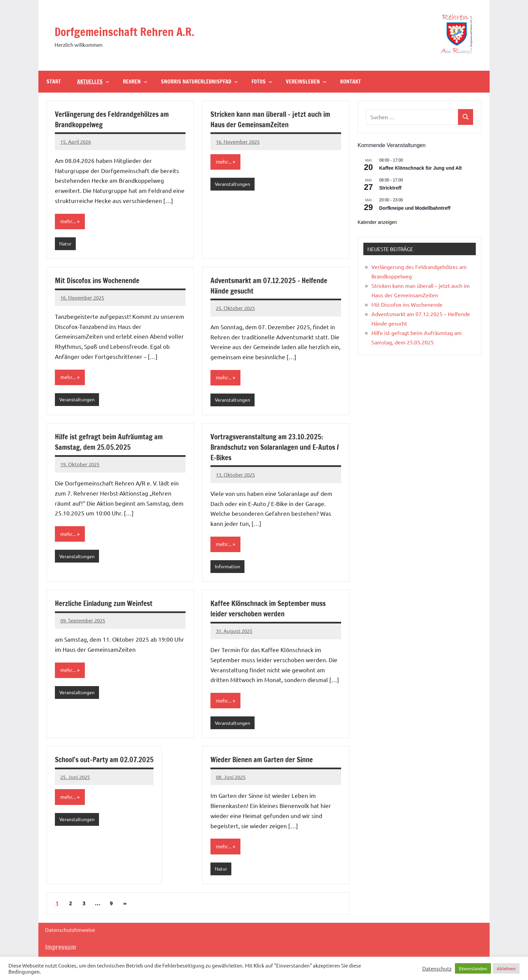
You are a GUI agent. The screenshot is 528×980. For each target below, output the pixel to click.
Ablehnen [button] (506, 968)
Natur (66, 244)
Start (54, 81)
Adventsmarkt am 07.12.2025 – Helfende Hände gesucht (271, 286)
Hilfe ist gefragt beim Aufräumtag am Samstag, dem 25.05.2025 (111, 443)
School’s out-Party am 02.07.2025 (107, 762)
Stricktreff (390, 188)
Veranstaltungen (234, 184)
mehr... (69, 222)
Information (229, 568)
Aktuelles (93, 81)
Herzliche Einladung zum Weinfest (107, 605)
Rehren (135, 81)
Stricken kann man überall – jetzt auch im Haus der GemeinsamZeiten (274, 119)
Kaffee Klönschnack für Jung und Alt (420, 168)
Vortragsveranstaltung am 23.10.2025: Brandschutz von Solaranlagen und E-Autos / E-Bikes (270, 448)
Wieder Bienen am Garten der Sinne (264, 762)
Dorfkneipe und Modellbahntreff (415, 208)
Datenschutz (437, 969)
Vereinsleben (306, 81)
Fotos (262, 81)
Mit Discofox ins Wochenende (100, 281)
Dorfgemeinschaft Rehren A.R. (139, 31)
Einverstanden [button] (473, 968)
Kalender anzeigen (377, 222)
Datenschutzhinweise (70, 933)
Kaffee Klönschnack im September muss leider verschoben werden (271, 610)
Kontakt (351, 81)
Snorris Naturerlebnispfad (200, 81)
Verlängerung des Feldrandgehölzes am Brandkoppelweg (115, 119)
